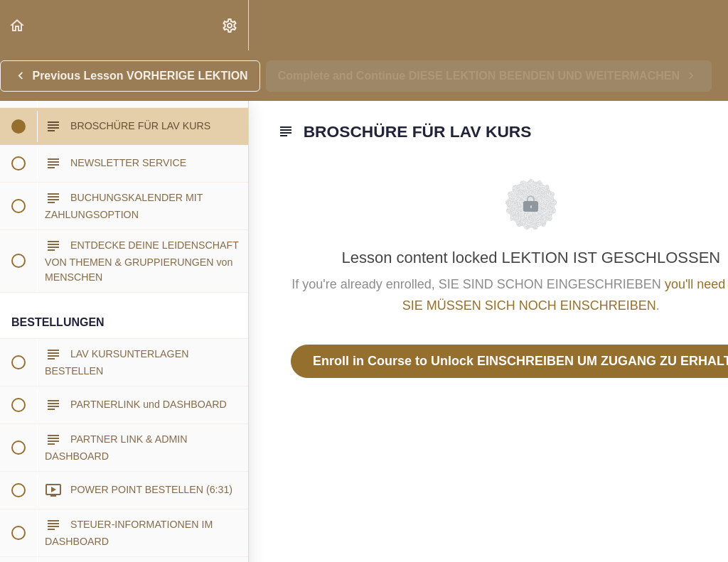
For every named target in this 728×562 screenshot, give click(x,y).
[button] (18, 25)
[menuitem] (230, 25)
